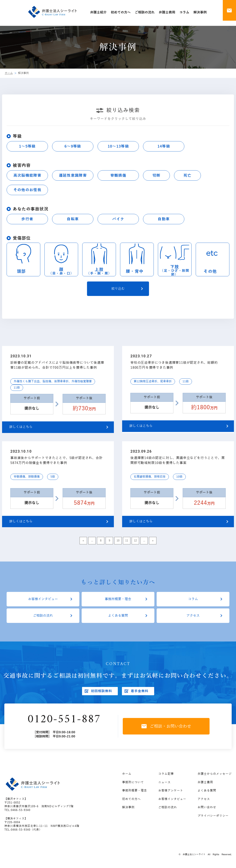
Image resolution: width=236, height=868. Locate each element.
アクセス (193, 616)
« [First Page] (83, 541)
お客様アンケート (171, 791)
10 (118, 541)
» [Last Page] (153, 541)
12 (135, 541)
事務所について (133, 782)
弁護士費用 (205, 782)
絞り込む (118, 289)
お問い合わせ (207, 807)
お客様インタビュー (43, 599)
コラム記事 (166, 774)
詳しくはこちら (21, 427)
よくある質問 (118, 616)
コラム (193, 599)
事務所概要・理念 (118, 599)
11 (127, 541)
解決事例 (128, 807)
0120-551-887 (64, 720)
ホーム (9, 73)
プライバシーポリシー (213, 816)
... (92, 541)
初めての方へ (131, 799)
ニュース (164, 782)
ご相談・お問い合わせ (166, 726)
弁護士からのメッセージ (215, 774)
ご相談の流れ (43, 616)
